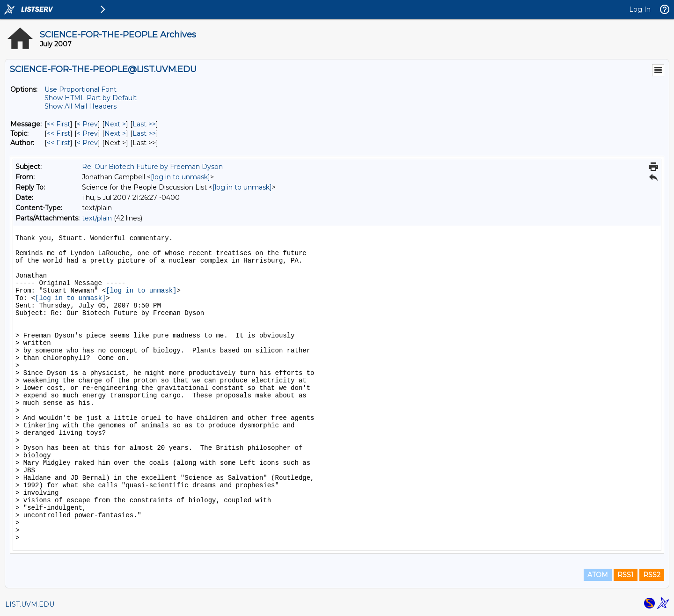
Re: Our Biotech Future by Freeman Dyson (152, 167)
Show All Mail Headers (81, 106)
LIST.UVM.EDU (30, 604)
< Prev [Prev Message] (87, 124)
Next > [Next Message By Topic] (115, 133)
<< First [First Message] (59, 124)
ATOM (598, 575)
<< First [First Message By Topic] (59, 133)
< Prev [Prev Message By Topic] (87, 133)
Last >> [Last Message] (144, 124)
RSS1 (626, 575)
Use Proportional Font (81, 89)
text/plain (97, 218)
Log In (640, 9)
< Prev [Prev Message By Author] (87, 143)
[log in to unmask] (180, 177)
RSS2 (652, 575)
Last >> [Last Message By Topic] (144, 133)
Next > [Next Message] (115, 124)
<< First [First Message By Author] (59, 143)
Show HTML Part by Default (91, 98)
